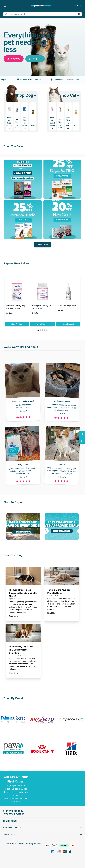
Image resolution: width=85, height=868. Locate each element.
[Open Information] (42, 821)
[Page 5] (47, 330)
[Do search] (80, 14)
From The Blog (13, 555)
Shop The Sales (14, 146)
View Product (17, 324)
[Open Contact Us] (42, 835)
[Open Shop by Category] (42, 811)
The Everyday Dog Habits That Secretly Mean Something (21, 650)
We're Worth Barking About (21, 347)
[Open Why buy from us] (42, 828)
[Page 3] (42, 330)
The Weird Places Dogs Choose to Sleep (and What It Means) (23, 593)
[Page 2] (40, 330)
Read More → (15, 616)
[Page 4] (45, 330)
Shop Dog (14, 59)
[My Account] (77, 6)
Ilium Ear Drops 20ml (67, 306)
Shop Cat (35, 59)
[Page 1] (38, 330)
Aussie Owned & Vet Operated (69, 80)
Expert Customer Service (34, 80)
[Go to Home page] (41, 6)
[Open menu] (5, 6)
